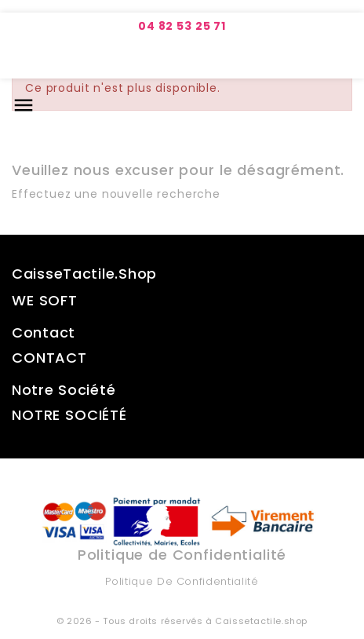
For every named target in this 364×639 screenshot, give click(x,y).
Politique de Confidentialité (182, 581)
